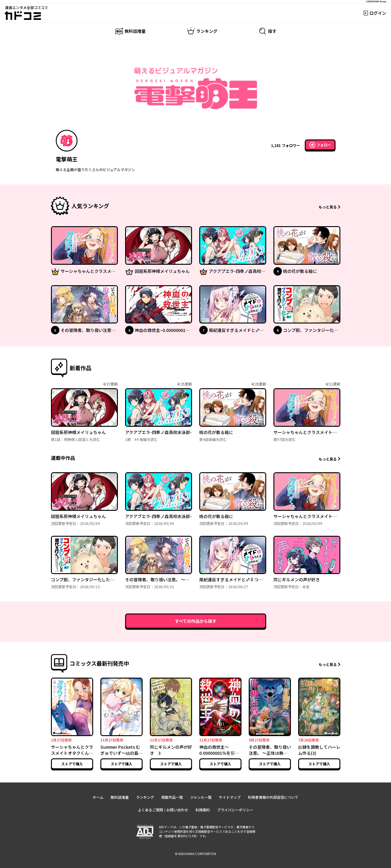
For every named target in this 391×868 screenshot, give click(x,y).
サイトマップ (230, 797)
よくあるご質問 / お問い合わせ (163, 810)
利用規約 (203, 810)
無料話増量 (120, 797)
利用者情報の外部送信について (273, 797)
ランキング (145, 797)
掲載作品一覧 (172, 797)
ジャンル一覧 (201, 797)
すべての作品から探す (196, 621)
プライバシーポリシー (235, 810)
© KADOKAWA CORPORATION (195, 854)
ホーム (98, 797)
